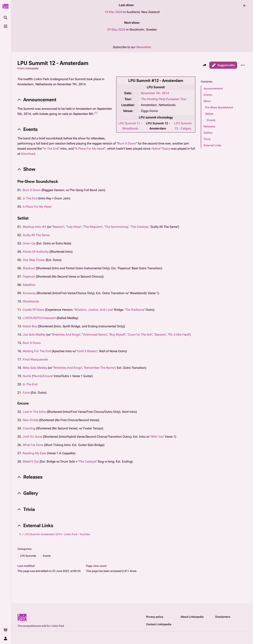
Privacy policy (155, 617)
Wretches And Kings (66, 335)
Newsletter (143, 47)
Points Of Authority (36, 252)
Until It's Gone (32, 437)
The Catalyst (140, 227)
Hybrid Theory (161, 149)
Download (28, 154)
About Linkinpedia (192, 617)
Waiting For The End (37, 351)
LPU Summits (28, 556)
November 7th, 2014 (155, 93)
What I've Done (33, 445)
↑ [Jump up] (23, 534)
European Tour (164, 99)
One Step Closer (34, 260)
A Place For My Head (90, 149)
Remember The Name (99, 368)
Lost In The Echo (34, 412)
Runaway (29, 293)
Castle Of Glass (34, 310)
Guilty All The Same (36, 235)
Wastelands (31, 301)
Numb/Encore (43, 376)
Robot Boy (30, 326)
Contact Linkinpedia (159, 624)
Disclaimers (223, 617)
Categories (24, 549)
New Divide (30, 420)
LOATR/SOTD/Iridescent (39, 318)
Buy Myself (118, 335)
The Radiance (135, 310)
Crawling (29, 428)
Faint (26, 393)
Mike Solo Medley (35, 368)
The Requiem (93, 227)
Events (47, 556)
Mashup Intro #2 (34, 227)
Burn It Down (127, 143)
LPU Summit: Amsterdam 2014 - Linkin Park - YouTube (57, 534)
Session (58, 227)
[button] (224, 88)
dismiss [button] (244, 6)
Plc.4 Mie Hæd (179, 335)
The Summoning (116, 227)
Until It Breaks (87, 351)
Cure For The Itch (140, 335)
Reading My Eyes (34, 453)
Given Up (29, 243)
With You (157, 437)
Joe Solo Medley (34, 335)
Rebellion (29, 285)
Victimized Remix (95, 335)
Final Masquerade (35, 359)
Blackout (29, 268)
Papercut (29, 276)
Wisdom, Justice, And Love (94, 310)
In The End (51, 149)
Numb (27, 376)
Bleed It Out (31, 461)
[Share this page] (205, 65)
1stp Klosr (74, 227)
